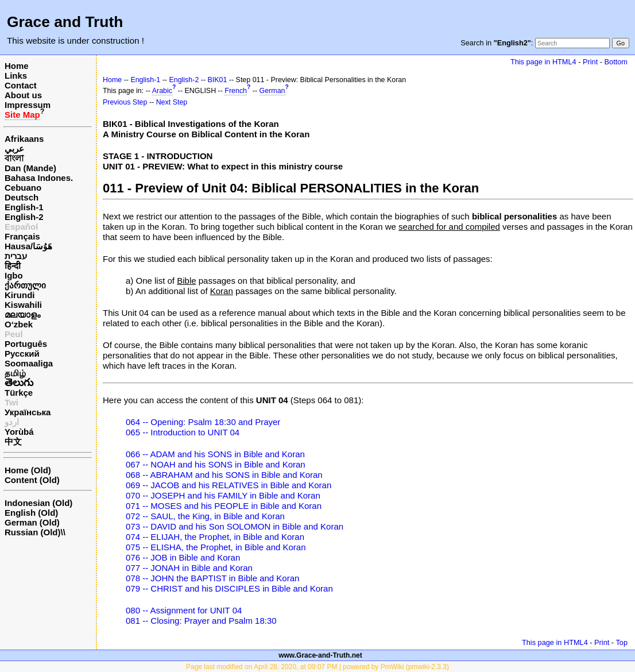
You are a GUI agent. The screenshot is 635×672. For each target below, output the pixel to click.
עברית (16, 256)
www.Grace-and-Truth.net (320, 655)
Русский (22, 354)
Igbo (14, 275)
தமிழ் (15, 373)
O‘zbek (19, 324)
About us (23, 95)
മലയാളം (22, 314)
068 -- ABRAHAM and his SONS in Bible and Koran (224, 475)
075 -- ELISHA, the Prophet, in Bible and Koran (216, 547)
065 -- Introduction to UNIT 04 (183, 432)
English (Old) (31, 513)
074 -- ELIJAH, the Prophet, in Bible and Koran (215, 537)
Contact (21, 85)
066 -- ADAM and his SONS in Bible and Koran (215, 454)
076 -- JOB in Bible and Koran (183, 557)
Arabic (162, 91)
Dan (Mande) (30, 168)
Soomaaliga (29, 363)
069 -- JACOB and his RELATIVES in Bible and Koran (229, 485)
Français (22, 236)
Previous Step (125, 102)
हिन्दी (13, 266)
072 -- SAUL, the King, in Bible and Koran (205, 516)
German (272, 91)
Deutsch (22, 197)
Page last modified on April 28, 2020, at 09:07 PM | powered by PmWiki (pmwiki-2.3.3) (317, 667)
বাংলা (14, 158)
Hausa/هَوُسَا (28, 246)
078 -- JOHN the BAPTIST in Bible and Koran (212, 578)
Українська (28, 412)
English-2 (24, 217)
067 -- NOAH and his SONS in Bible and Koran (216, 464)
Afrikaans (24, 139)
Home (17, 66)
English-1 (24, 207)
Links (16, 76)
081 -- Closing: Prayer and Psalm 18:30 (201, 621)
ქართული (25, 285)
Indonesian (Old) (38, 503)
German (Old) (32, 522)
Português (26, 344)
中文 (13, 441)
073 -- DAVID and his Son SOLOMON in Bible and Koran (235, 526)
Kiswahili (23, 305)
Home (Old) (28, 470)
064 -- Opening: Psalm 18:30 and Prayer (203, 422)
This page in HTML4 (543, 62)
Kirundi (20, 295)
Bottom (616, 62)
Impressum (28, 105)
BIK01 (218, 80)
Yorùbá (19, 432)
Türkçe (19, 393)
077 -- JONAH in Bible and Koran (189, 568)
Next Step (172, 102)
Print (590, 62)
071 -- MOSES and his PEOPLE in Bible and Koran (224, 506)
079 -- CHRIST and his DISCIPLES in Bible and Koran (229, 588)
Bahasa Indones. (39, 178)
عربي (14, 148)
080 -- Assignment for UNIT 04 (184, 610)
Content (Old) (32, 480)
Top (622, 642)
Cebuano (23, 188)
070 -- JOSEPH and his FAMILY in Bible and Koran (223, 495)
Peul (14, 334)
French (236, 91)
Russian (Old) (33, 532)
